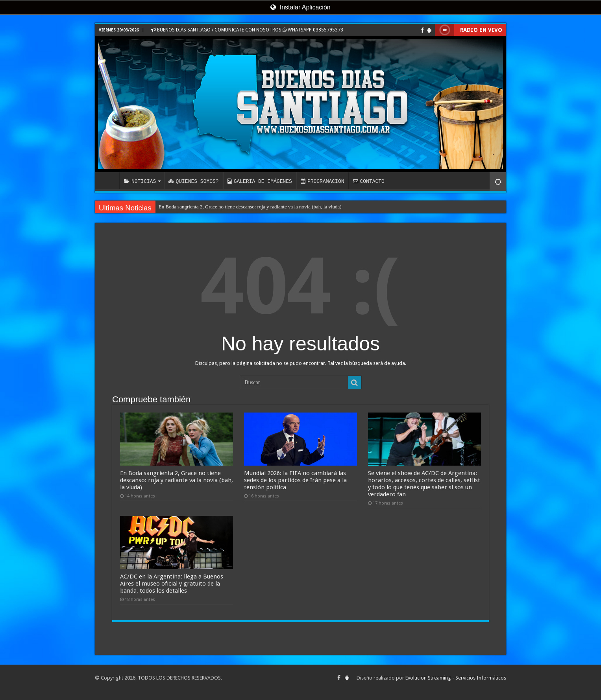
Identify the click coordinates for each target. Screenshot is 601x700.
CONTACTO (368, 181)
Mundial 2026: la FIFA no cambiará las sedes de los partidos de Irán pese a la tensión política (295, 480)
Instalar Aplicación (300, 7)
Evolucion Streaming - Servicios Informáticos (456, 678)
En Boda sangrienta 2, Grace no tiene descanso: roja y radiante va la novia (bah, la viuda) (250, 207)
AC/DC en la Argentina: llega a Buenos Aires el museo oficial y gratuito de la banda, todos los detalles (172, 584)
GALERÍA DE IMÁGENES (260, 181)
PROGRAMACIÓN (323, 181)
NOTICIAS (140, 181)
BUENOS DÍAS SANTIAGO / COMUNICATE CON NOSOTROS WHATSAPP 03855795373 (247, 30)
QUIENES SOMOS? (193, 181)
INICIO (109, 181)
